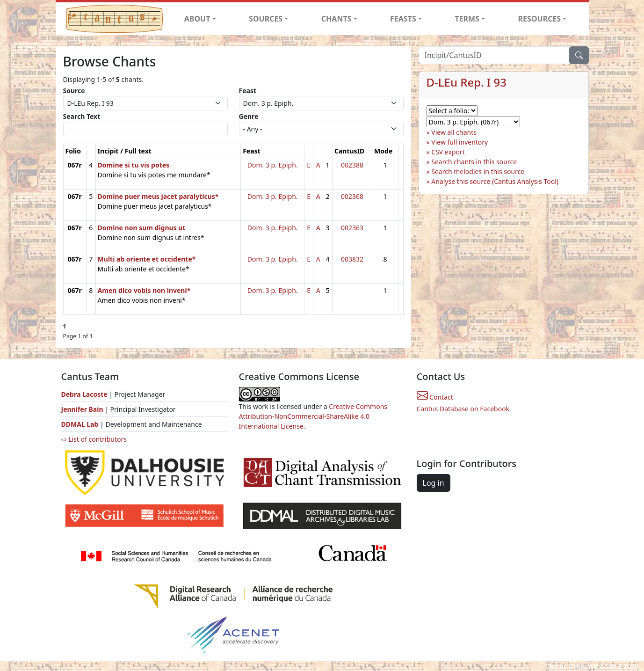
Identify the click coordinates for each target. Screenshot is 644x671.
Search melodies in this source (478, 171)
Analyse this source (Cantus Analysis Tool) (495, 181)
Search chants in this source (474, 162)
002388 (352, 165)
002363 (352, 228)
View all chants (454, 132)
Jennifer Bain (83, 409)
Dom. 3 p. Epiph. (273, 165)
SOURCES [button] (266, 19)
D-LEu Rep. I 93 (467, 82)
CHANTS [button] (336, 19)
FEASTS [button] (403, 19)
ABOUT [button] (197, 19)
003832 (352, 259)
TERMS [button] (467, 19)
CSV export (448, 152)
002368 (352, 196)
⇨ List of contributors (94, 439)
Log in (434, 483)
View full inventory (459, 142)
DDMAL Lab (80, 424)
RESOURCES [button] (540, 19)
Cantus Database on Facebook (463, 409)
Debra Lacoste (84, 394)
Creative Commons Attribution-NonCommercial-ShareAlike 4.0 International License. (313, 416)
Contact (435, 397)
